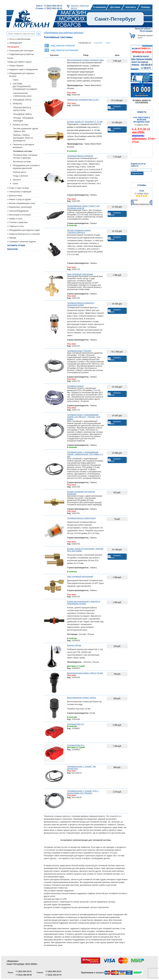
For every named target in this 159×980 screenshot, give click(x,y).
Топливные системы (23, 151)
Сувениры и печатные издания (22, 242)
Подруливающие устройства (21, 54)
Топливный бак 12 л (76, 724)
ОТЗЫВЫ (142, 185)
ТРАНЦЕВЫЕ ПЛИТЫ (22, 100)
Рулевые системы (20, 125)
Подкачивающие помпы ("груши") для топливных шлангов (83, 207)
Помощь (145, 7)
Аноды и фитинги (21, 176)
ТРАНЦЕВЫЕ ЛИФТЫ (22, 114)
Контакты (131, 7)
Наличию (98, 43)
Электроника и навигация (20, 192)
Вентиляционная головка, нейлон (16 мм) (85, 673)
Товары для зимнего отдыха (19, 62)
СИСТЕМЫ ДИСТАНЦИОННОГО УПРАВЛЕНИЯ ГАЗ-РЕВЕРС (25, 87)
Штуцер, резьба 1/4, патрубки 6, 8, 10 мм (85, 122)
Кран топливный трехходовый (80, 274)
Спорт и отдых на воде (19, 188)
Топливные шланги (75, 386)
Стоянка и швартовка (18, 222)
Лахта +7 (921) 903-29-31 (49, 6)
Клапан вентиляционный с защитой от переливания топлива (84, 603)
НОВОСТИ (142, 112)
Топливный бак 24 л (76, 745)
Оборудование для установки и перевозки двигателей (26, 167)
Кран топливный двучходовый (80, 576)
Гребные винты (20, 172)
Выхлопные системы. (22, 162)
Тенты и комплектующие (20, 39)
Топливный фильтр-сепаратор (80, 156)
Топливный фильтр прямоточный (81, 518)
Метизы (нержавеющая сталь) (22, 203)
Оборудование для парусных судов (24, 230)
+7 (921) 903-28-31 (53, 971)
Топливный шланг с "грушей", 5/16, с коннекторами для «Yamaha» (83, 792)
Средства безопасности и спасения (24, 234)
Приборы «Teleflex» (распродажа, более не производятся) (23, 138)
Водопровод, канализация (20, 207)
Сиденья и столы (17, 226)
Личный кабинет (143, 29)
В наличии (72, 151)
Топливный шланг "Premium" (79, 351)
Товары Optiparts (16, 66)
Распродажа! (13, 47)
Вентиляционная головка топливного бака (85, 60)
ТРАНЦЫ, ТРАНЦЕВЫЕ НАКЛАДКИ (23, 119)
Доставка (115, 7)
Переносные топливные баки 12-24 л (83, 100)
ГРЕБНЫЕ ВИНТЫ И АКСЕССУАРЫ (22, 109)
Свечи (16, 80)
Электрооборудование (19, 211)
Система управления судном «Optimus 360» (26, 130)
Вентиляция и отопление (20, 215)
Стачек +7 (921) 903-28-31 (49, 8)
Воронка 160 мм (74, 645)
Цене (108, 43)
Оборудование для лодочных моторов (22, 75)
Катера (10, 58)
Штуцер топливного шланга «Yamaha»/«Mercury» (79, 231)
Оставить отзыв (16, 246)
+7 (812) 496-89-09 (24, 975)
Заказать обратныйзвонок (80, 7)
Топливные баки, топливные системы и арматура (25, 156)
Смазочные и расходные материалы (23, 146)
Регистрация (146, 31)
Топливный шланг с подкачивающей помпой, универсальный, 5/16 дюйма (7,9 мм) (85, 454)
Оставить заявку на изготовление (142, 101)
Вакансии (12, 249)
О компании (100, 7)
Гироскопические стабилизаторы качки (22, 95)
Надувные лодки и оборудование (24, 69)
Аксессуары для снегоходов (21, 51)
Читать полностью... (142, 204)
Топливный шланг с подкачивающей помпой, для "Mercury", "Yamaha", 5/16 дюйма (84, 417)
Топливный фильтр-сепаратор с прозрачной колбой (81, 304)
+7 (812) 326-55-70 (53, 975)
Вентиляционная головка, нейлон (82, 698)
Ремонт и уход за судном (20, 199)
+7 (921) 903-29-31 (24, 971)
